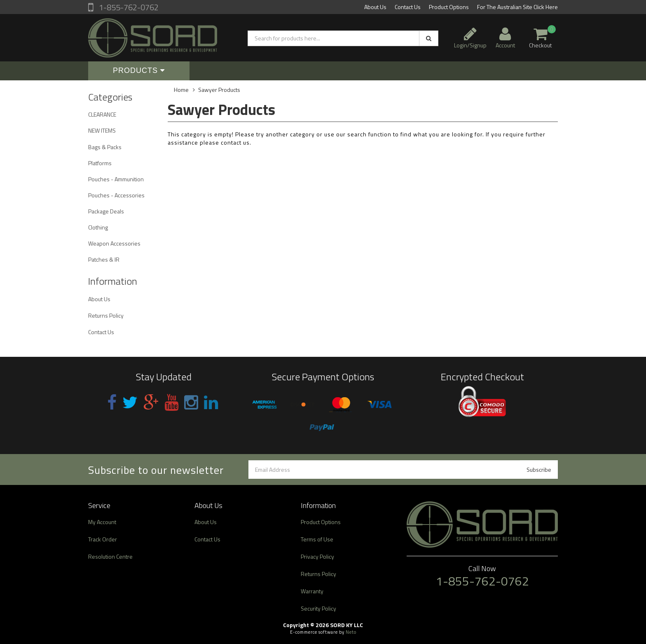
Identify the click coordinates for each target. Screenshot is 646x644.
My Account (102, 522)
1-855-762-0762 (128, 7)
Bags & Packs (105, 147)
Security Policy (318, 608)
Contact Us (408, 7)
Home (181, 90)
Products (139, 70)
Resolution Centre (110, 556)
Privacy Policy (317, 556)
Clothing (98, 227)
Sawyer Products (219, 90)
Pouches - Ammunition (116, 179)
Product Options (449, 7)
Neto (351, 632)
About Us (375, 7)
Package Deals (106, 211)
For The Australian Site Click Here (517, 7)
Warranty (312, 591)
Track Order (103, 539)
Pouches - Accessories (116, 195)
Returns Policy (106, 315)
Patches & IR (104, 259)
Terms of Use (317, 539)
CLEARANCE (102, 114)
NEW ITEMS (102, 130)
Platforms (100, 163)
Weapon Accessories (114, 243)
